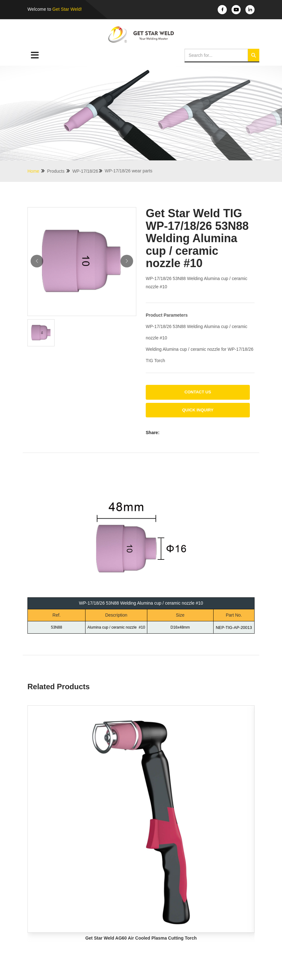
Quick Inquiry (198, 410)
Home (36, 171)
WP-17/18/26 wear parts (129, 171)
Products (59, 171)
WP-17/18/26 (88, 171)
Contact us (198, 392)
